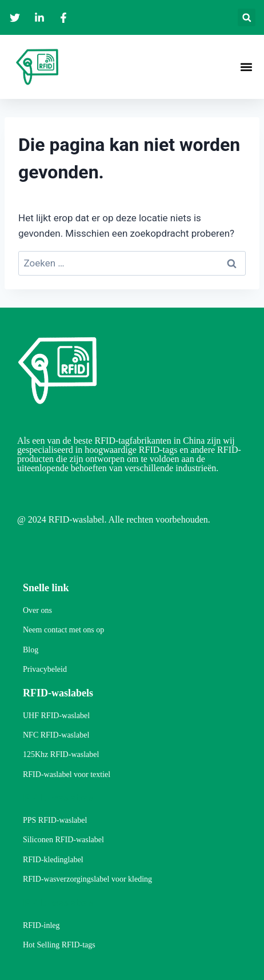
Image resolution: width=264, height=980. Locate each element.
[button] (247, 17)
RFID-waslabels (58, 693)
